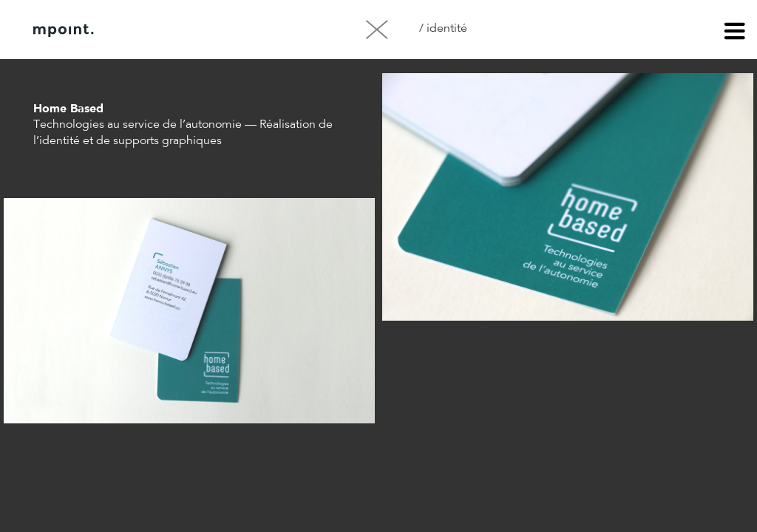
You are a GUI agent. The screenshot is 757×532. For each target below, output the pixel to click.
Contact (258, 30)
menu (735, 33)
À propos (183, 30)
